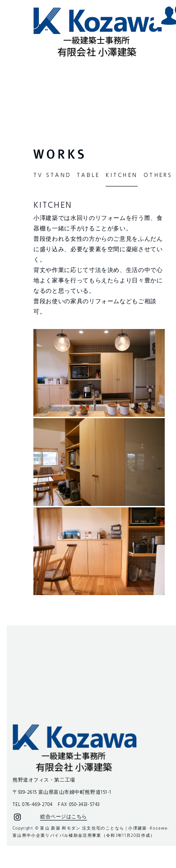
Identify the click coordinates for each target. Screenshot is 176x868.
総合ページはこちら (64, 817)
